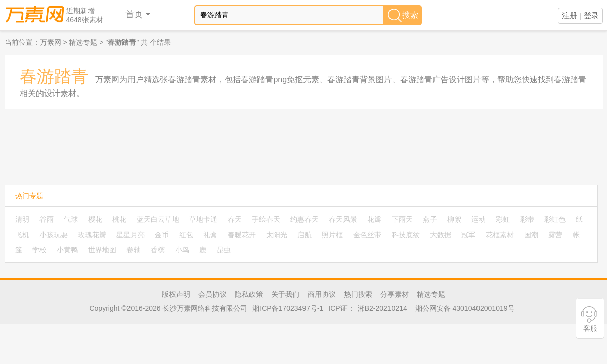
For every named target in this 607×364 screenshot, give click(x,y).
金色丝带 (367, 235)
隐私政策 (249, 294)
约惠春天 (305, 219)
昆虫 (224, 250)
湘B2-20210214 (382, 308)
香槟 (158, 250)
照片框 (332, 235)
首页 (139, 14)
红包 (186, 235)
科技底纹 (406, 235)
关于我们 (285, 294)
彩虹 (503, 219)
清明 (22, 219)
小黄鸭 (67, 250)
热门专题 (29, 196)
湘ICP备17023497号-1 (288, 308)
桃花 (119, 219)
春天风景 (343, 219)
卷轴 (134, 250)
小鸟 (182, 250)
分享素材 (395, 294)
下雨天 (402, 219)
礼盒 (210, 235)
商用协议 (322, 294)
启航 (305, 235)
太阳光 (277, 235)
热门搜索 (358, 294)
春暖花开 (242, 235)
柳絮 (454, 219)
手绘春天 (266, 219)
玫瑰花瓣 (92, 235)
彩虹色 (555, 219)
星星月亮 (131, 235)
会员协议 (212, 294)
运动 (479, 219)
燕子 (430, 219)
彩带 (527, 219)
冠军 (468, 235)
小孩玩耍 (54, 235)
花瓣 (374, 219)
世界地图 (102, 250)
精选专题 (83, 42)
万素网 (51, 42)
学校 (39, 250)
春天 (235, 219)
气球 (71, 219)
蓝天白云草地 (158, 219)
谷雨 (47, 219)
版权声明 (176, 294)
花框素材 (500, 235)
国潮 (531, 235)
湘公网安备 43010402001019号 (465, 308)
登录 (591, 15)
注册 (570, 15)
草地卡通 (203, 219)
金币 (162, 235)
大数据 (441, 235)
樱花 (95, 219)
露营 (555, 235)
